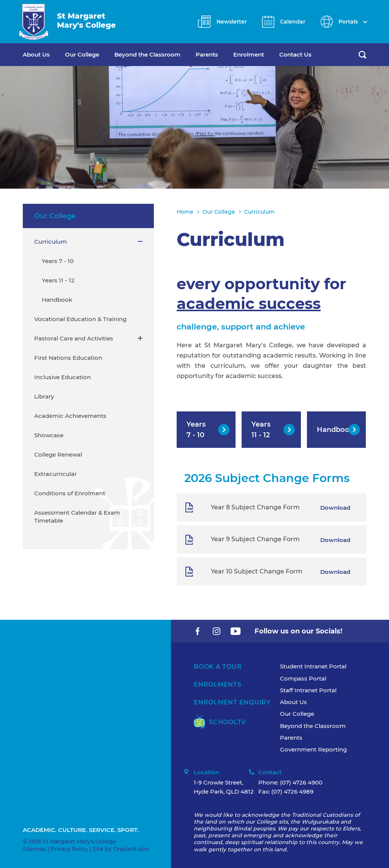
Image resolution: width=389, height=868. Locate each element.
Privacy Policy (69, 849)
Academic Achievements (70, 416)
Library (44, 396)
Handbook (57, 300)
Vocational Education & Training (80, 319)
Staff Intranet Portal (308, 690)
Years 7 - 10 (58, 261)
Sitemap (34, 849)
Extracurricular (55, 474)
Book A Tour (218, 667)
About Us (36, 54)
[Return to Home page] (34, 22)
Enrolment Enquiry (232, 702)
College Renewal (58, 454)
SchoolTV (220, 722)
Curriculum (51, 242)
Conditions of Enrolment (70, 493)
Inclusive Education (62, 377)
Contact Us (295, 54)
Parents (207, 54)
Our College (82, 54)
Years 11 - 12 (58, 280)
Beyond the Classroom (147, 54)
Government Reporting (313, 749)
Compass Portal (303, 678)
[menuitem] (44, 55)
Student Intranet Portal (313, 666)
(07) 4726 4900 (301, 782)
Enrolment (249, 54)
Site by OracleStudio (121, 849)
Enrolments (218, 684)
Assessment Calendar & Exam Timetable (77, 517)
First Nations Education (68, 358)
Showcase (49, 435)
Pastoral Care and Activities (74, 338)
